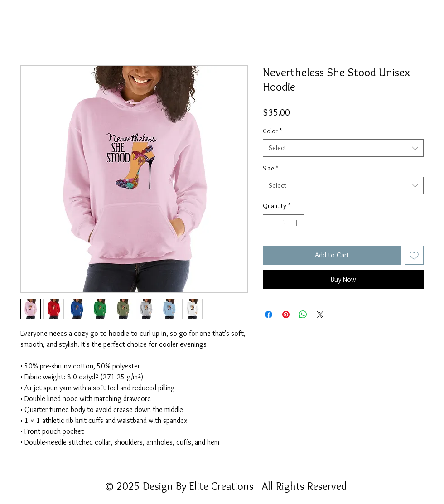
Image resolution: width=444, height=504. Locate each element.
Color (272, 131)
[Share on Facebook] (269, 315)
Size (270, 168)
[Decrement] (270, 223)
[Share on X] (320, 315)
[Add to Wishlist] (414, 255)
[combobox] (343, 148)
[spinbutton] (284, 223)
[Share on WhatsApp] (303, 315)
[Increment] (297, 223)
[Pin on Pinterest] (286, 315)
